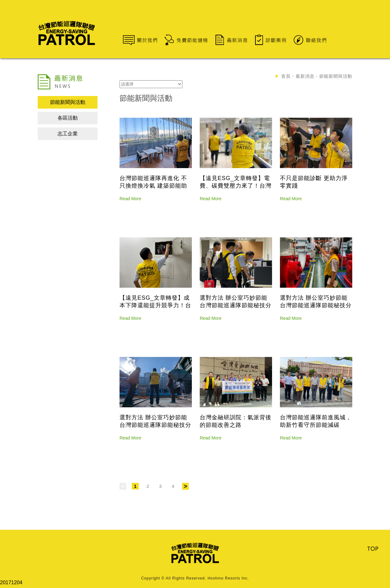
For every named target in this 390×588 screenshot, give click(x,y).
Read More (130, 199)
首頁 (286, 76)
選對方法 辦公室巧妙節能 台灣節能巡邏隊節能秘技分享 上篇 (155, 425)
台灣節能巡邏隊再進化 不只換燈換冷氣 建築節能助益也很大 (153, 186)
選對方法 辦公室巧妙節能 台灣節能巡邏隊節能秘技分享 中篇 (316, 305)
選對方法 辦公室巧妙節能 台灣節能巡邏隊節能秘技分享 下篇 (236, 305)
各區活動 (68, 118)
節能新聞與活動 (68, 102)
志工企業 (68, 134)
